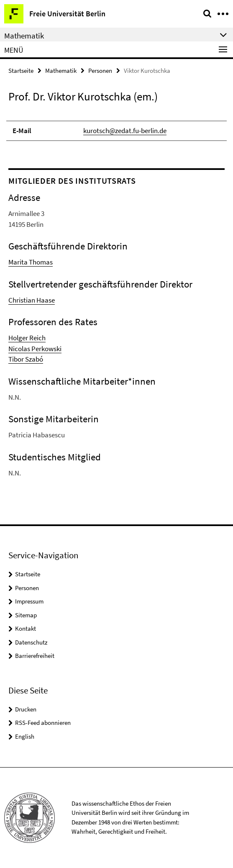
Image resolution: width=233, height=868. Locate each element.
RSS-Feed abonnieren (43, 723)
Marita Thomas (31, 262)
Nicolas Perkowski (35, 349)
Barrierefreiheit (35, 656)
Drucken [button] (26, 709)
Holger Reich (27, 338)
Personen (100, 71)
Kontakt (26, 628)
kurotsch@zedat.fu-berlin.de (125, 131)
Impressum (29, 601)
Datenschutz (31, 642)
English (25, 736)
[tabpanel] (116, 127)
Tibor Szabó (26, 359)
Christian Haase (32, 300)
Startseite (21, 71)
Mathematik (61, 71)
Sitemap (26, 615)
